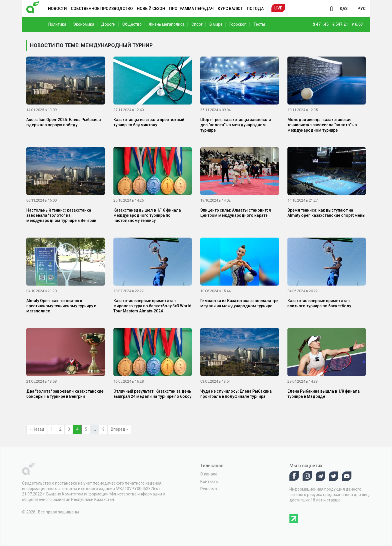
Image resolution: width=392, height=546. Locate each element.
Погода (255, 9)
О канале (209, 474)
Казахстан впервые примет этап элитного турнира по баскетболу (319, 303)
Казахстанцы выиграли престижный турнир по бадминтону (149, 122)
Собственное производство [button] (102, 9)
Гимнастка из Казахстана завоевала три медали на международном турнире (239, 303)
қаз (344, 9)
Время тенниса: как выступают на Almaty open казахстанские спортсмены (326, 213)
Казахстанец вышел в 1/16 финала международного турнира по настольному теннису (147, 215)
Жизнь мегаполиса (167, 24)
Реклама (209, 489)
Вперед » (119, 429)
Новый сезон (151, 9)
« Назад (37, 429)
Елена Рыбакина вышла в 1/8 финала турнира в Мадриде (324, 394)
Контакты (209, 481)
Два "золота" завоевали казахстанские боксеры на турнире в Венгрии (65, 394)
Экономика (84, 24)
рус (362, 9)
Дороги (108, 24)
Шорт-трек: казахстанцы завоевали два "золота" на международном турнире (236, 125)
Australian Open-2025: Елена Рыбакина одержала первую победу (64, 122)
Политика (57, 24)
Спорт (197, 24)
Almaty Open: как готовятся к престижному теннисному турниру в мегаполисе (61, 306)
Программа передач (191, 9)
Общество (132, 24)
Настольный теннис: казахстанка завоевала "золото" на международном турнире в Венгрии (61, 215)
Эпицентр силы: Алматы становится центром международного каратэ (236, 213)
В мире (216, 24)
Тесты (259, 24)
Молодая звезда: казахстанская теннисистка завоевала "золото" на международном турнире (322, 125)
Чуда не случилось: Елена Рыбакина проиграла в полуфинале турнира (236, 394)
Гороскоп (238, 24)
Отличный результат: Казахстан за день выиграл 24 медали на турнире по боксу (152, 394)
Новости (57, 9)
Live (278, 8)
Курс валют (230, 9)
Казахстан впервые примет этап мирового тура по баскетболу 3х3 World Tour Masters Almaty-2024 (152, 306)
